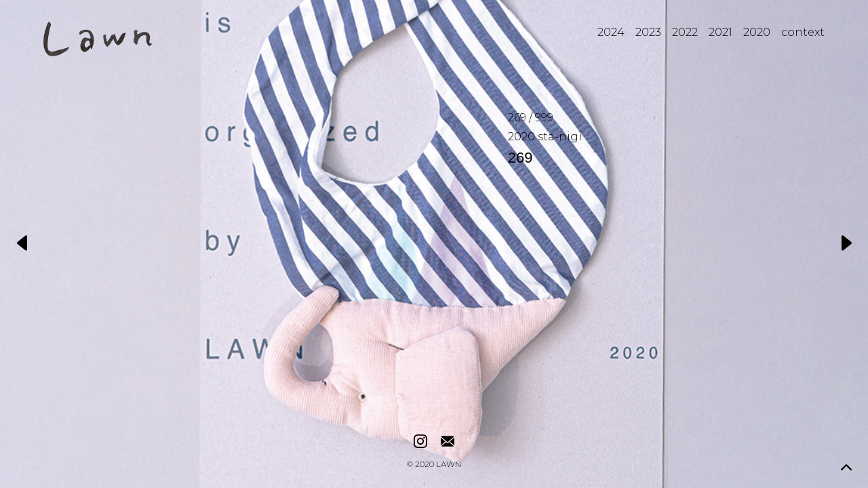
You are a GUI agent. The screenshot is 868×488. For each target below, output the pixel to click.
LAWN (449, 465)
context (803, 32)
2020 (757, 32)
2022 (685, 32)
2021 (721, 32)
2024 (611, 32)
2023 (648, 32)
